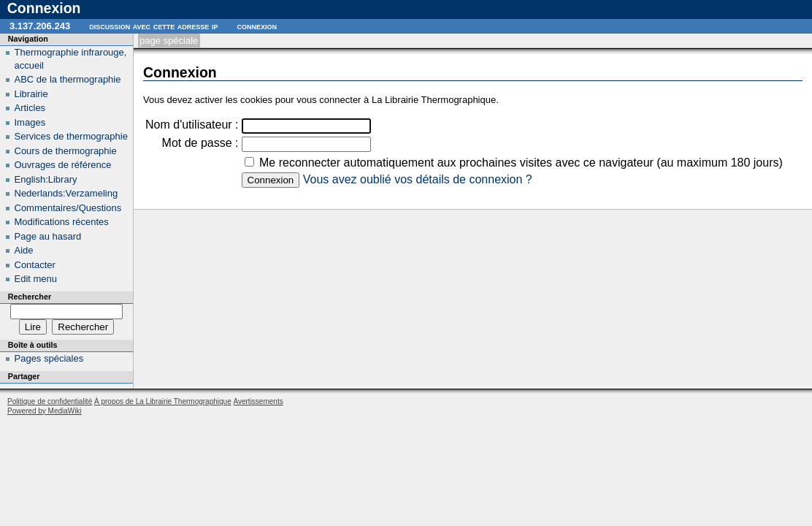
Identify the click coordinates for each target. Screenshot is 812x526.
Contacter (35, 265)
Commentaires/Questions (68, 208)
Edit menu (36, 279)
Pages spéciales (49, 358)
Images (30, 122)
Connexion (257, 26)
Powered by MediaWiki (45, 411)
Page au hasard (48, 236)
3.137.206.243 (40, 26)
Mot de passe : (200, 143)
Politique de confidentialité (50, 401)
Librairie (31, 94)
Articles (30, 108)
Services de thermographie (71, 136)
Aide (24, 250)
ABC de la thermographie (68, 79)
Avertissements (258, 401)
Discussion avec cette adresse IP (153, 26)
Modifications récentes (62, 222)
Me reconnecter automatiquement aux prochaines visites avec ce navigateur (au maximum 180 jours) (521, 163)
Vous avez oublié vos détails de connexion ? (418, 179)
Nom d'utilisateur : (192, 125)
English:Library (46, 179)
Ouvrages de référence (63, 165)
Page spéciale (169, 41)
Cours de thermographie (66, 151)
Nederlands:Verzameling (66, 193)
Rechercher (30, 297)
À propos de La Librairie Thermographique (163, 401)
